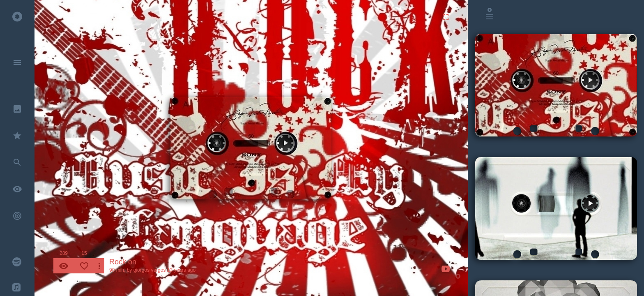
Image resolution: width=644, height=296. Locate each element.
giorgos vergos (150, 270)
